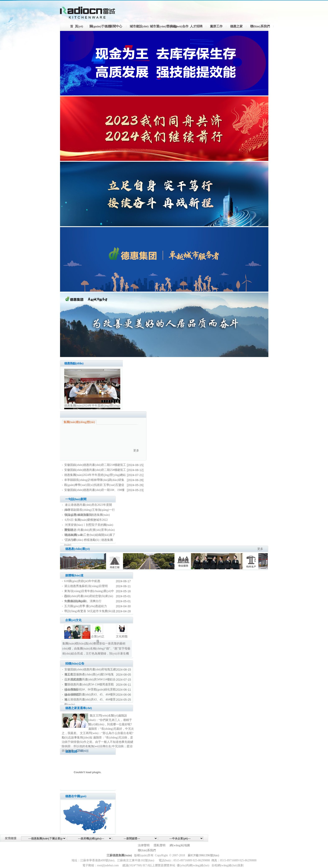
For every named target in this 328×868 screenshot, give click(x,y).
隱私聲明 (160, 845)
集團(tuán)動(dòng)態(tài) (79, 422)
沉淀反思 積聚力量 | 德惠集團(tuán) (87, 515)
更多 (136, 451)
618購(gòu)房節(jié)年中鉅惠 (82, 581)
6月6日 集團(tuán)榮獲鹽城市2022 (86, 520)
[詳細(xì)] (82, 751)
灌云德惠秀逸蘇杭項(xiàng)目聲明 (86, 586)
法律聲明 (144, 845)
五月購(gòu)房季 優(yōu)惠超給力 (86, 606)
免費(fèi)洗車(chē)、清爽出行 (83, 601)
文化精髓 (122, 636)
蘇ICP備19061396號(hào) (203, 855)
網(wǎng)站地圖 (180, 845)
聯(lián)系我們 (147, 850)
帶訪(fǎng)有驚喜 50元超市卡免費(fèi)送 (90, 611)
